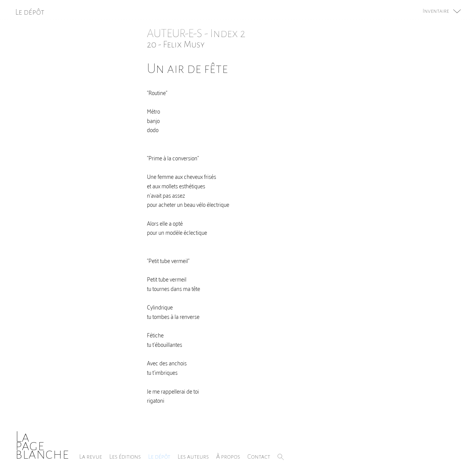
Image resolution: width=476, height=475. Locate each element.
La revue (91, 456)
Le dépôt (159, 456)
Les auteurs (193, 456)
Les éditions (125, 456)
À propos (228, 456)
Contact (259, 456)
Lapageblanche (42, 445)
